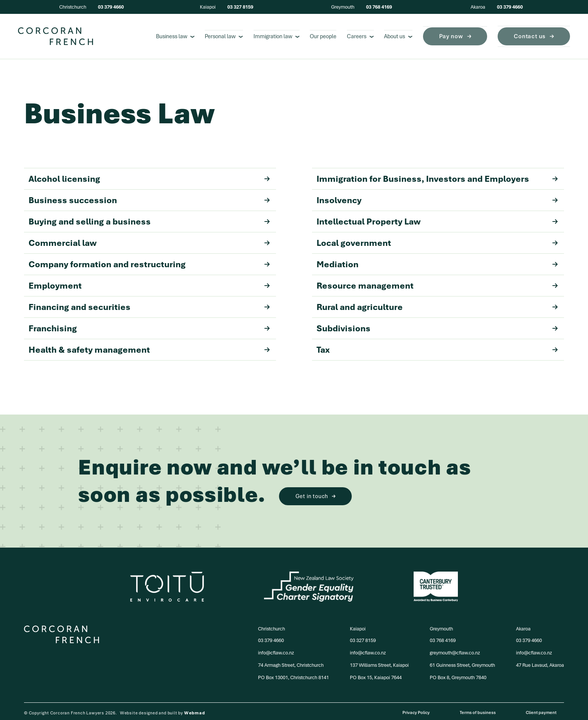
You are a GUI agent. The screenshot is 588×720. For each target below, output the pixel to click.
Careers (360, 35)
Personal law (224, 35)
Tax (431, 347)
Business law (175, 35)
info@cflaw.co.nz (276, 650)
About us (398, 35)
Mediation (431, 261)
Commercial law (143, 240)
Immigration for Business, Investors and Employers (431, 176)
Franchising (143, 325)
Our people (323, 35)
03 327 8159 (240, 7)
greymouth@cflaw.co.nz (455, 650)
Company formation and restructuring (143, 261)
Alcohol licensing (143, 176)
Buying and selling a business (143, 219)
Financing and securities (143, 304)
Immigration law (277, 35)
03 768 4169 (379, 7)
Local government (431, 240)
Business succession (143, 197)
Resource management (431, 283)
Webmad (195, 710)
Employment (143, 283)
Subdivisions (431, 325)
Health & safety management (143, 347)
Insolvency (431, 197)
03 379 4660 (111, 7)
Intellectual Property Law (431, 219)
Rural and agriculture (431, 304)
